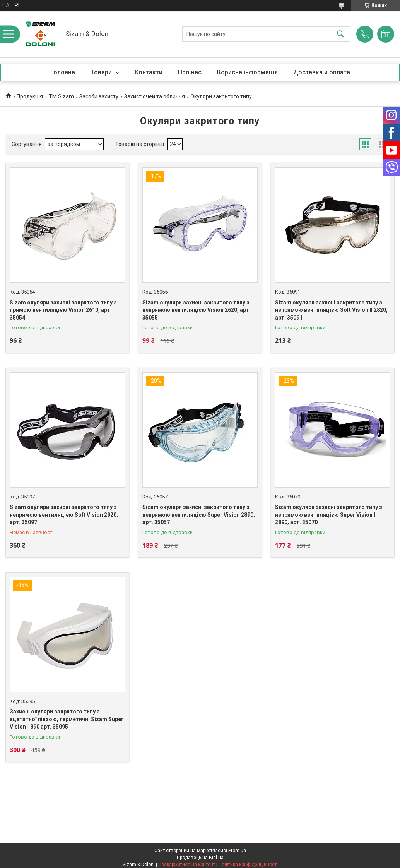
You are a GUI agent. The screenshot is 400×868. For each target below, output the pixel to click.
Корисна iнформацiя (247, 72)
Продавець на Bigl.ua (200, 858)
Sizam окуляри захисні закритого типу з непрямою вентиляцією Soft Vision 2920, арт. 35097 (64, 515)
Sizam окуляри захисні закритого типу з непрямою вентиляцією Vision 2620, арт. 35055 (197, 310)
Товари (102, 72)
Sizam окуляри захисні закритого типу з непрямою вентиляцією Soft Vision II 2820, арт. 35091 (331, 310)
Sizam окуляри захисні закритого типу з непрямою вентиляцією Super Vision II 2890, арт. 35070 (329, 515)
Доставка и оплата (322, 72)
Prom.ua (237, 851)
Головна (63, 72)
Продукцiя (30, 96)
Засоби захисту (99, 96)
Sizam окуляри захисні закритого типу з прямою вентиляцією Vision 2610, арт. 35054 (63, 310)
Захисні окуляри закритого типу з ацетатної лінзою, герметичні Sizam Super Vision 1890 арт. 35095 (67, 719)
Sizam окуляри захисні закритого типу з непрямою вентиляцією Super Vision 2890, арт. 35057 (199, 515)
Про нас (190, 72)
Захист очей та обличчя (155, 96)
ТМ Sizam (61, 96)
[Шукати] (340, 34)
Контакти (149, 72)
